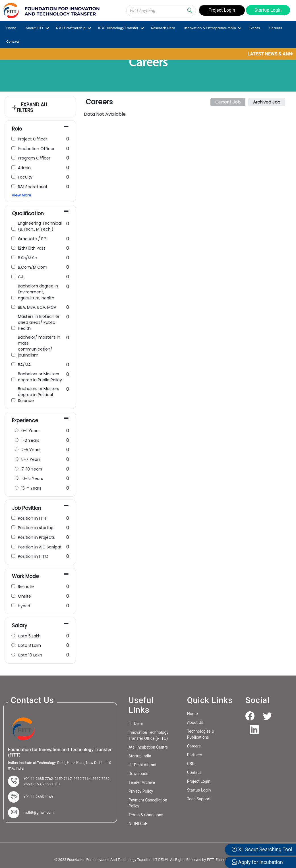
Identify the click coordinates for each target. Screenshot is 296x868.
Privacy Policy (141, 791)
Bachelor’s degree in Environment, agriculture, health (38, 292)
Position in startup (36, 528)
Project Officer (33, 139)
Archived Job (267, 102)
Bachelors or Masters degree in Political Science (39, 395)
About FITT (35, 28)
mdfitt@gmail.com (39, 812)
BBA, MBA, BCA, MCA (37, 307)
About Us (195, 722)
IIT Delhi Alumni (142, 765)
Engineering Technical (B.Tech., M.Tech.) (40, 226)
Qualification (28, 214)
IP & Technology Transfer (118, 28)
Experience (25, 420)
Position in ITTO (33, 556)
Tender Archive (142, 782)
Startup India (140, 756)
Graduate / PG (32, 239)
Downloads (138, 774)
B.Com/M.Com (33, 267)
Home (11, 28)
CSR (191, 764)
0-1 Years (30, 431)
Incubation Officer (36, 149)
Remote (26, 587)
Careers (276, 28)
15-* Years (31, 488)
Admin (24, 168)
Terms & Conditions (146, 815)
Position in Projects (36, 537)
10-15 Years (32, 478)
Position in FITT (32, 518)
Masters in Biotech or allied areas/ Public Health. (39, 322)
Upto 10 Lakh (30, 655)
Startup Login (268, 10)
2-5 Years (31, 450)
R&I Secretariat (33, 187)
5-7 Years (31, 459)
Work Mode (25, 576)
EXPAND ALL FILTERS (30, 108)
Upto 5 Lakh (29, 636)
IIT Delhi (136, 724)
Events (254, 28)
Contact (13, 42)
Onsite (24, 596)
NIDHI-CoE (138, 824)
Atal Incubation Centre (148, 747)
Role (17, 129)
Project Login (222, 10)
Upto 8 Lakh (29, 645)
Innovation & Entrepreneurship (210, 28)
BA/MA (24, 365)
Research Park (163, 28)
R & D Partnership (71, 28)
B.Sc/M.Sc (27, 258)
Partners (195, 755)
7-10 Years (32, 469)
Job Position (27, 508)
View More (21, 195)
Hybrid (24, 606)
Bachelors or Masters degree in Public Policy (40, 377)
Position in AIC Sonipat (40, 547)
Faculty (25, 177)
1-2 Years (30, 440)
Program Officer (34, 158)
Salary (20, 625)
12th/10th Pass (32, 248)
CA (21, 277)
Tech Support (199, 799)
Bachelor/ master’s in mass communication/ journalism (39, 346)
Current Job (228, 102)
